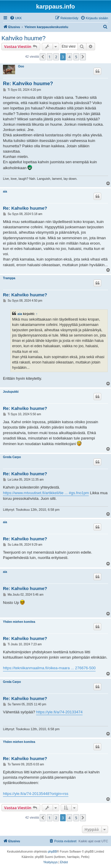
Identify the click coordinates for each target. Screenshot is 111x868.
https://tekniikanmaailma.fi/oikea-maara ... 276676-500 (49, 668)
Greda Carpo (12, 457)
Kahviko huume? (24, 38)
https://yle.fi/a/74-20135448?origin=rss (36, 794)
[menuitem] (16, 18)
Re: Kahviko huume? (28, 84)
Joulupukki (11, 392)
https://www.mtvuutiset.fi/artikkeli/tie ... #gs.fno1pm (46, 493)
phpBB (52, 852)
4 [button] (69, 57)
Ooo (21, 66)
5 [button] (76, 57)
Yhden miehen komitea (19, 622)
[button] (43, 57)
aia (5, 191)
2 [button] (56, 57)
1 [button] (50, 57)
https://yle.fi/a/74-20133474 (59, 712)
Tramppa (9, 278)
